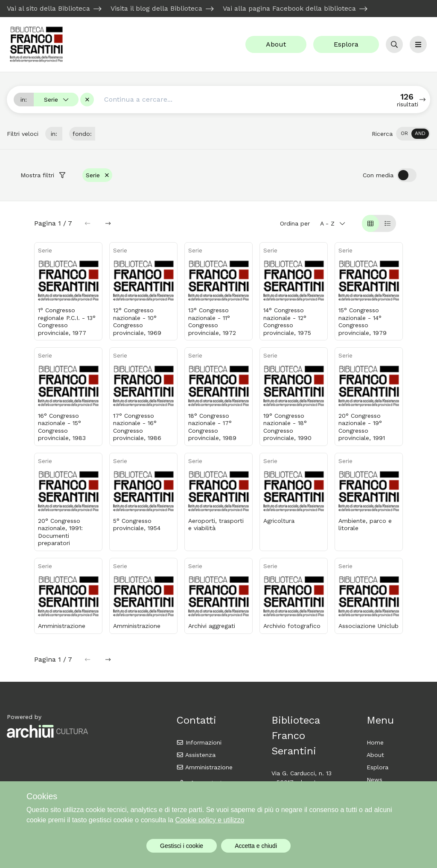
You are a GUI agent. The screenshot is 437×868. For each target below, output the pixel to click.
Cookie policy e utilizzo (210, 820)
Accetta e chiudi (256, 846)
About (276, 44)
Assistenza (196, 755)
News (374, 780)
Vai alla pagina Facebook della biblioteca (289, 8)
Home (375, 742)
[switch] (413, 134)
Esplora (346, 44)
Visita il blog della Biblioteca (156, 8)
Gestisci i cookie (182, 846)
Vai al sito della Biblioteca (48, 8)
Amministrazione (205, 767)
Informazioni (199, 742)
